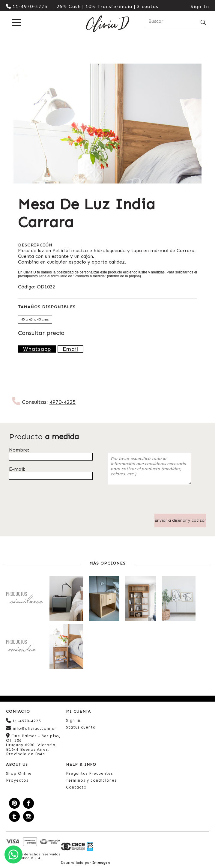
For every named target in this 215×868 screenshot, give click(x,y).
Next (208, 124)
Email (70, 349)
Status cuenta (81, 727)
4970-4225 (63, 402)
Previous (7, 124)
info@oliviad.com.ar (31, 728)
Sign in (73, 720)
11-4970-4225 (27, 6)
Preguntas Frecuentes (89, 773)
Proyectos (17, 780)
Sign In (200, 6)
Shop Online (19, 773)
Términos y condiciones (91, 780)
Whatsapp (37, 349)
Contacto (76, 787)
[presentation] (153, 502)
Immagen (101, 863)
